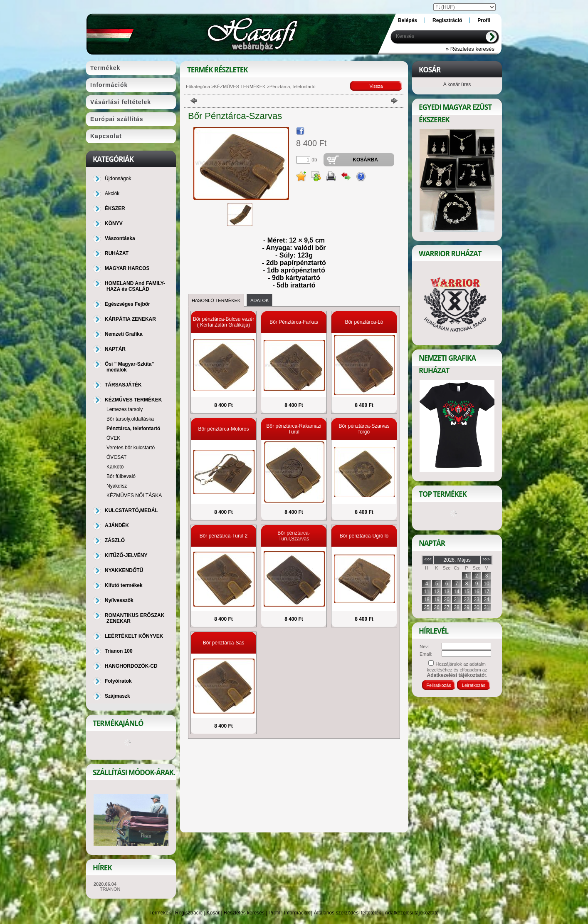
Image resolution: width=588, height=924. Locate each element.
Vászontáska (120, 238)
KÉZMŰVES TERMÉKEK (240, 87)
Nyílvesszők (119, 600)
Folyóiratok (118, 681)
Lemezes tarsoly (125, 409)
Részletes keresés (244, 913)
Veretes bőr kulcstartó (131, 448)
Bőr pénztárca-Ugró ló (364, 536)
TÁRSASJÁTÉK (123, 385)
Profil (274, 913)
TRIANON (110, 889)
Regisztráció (189, 913)
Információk (297, 913)
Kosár (213, 913)
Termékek (160, 913)
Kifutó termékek (124, 585)
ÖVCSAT (116, 457)
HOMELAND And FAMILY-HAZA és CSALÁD (135, 286)
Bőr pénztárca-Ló (364, 322)
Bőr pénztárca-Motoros (223, 429)
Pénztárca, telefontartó (133, 429)
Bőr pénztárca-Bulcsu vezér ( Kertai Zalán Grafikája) (224, 322)
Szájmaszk (117, 696)
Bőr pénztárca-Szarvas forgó (364, 429)
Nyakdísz (117, 486)
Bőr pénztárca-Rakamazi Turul (294, 429)
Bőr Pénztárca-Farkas (294, 322)
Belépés (408, 20)
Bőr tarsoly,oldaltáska (130, 419)
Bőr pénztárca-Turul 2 (224, 536)
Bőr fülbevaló (121, 476)
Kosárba (365, 160)
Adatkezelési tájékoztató (411, 913)
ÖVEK (113, 438)
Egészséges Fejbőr (127, 304)
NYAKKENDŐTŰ (124, 570)
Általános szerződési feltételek (347, 913)
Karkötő (115, 467)
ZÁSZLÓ (115, 540)
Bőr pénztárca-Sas (224, 643)
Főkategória (198, 87)
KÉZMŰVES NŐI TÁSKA (134, 495)
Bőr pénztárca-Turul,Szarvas (294, 536)
